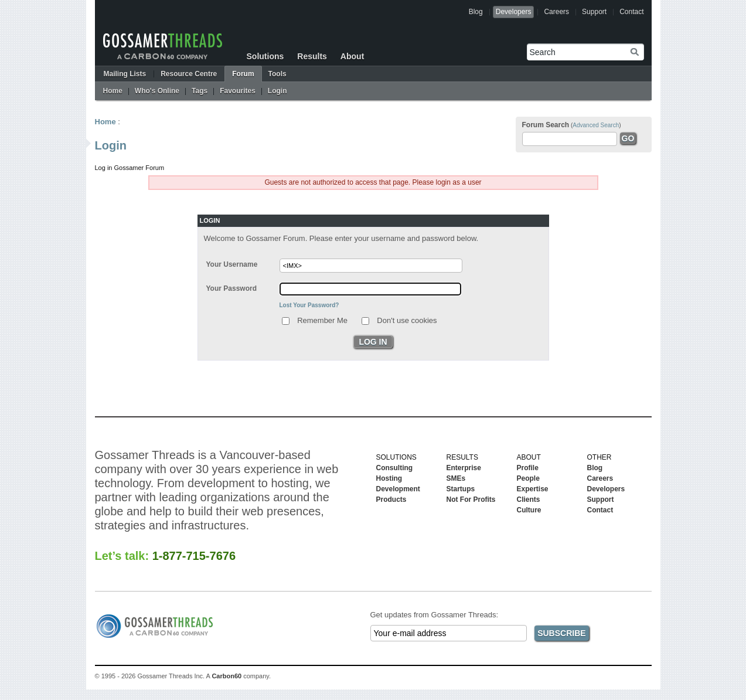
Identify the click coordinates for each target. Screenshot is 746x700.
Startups (461, 489)
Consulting (395, 468)
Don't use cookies (407, 320)
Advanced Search (596, 125)
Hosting (389, 478)
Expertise (533, 489)
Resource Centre (189, 74)
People (528, 478)
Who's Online (157, 91)
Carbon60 (226, 676)
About (352, 56)
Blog (476, 12)
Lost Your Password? (309, 305)
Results (312, 56)
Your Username (232, 264)
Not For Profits (471, 499)
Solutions (265, 56)
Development (398, 489)
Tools (277, 74)
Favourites (238, 91)
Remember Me (322, 320)
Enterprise (464, 468)
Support (594, 12)
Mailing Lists (125, 74)
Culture (529, 510)
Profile (528, 468)
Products (391, 499)
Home (113, 91)
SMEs (456, 478)
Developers (514, 12)
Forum (243, 74)
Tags (200, 91)
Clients (529, 499)
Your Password (231, 288)
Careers (556, 12)
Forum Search (546, 125)
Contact (631, 12)
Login (277, 91)
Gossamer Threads (163, 46)
